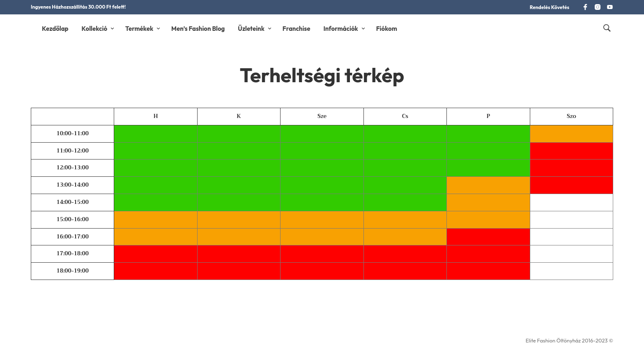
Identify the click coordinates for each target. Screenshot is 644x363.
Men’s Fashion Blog (198, 29)
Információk (340, 29)
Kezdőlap (55, 29)
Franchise (297, 29)
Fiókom (387, 29)
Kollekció (95, 29)
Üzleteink (251, 29)
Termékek (139, 29)
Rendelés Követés (550, 7)
